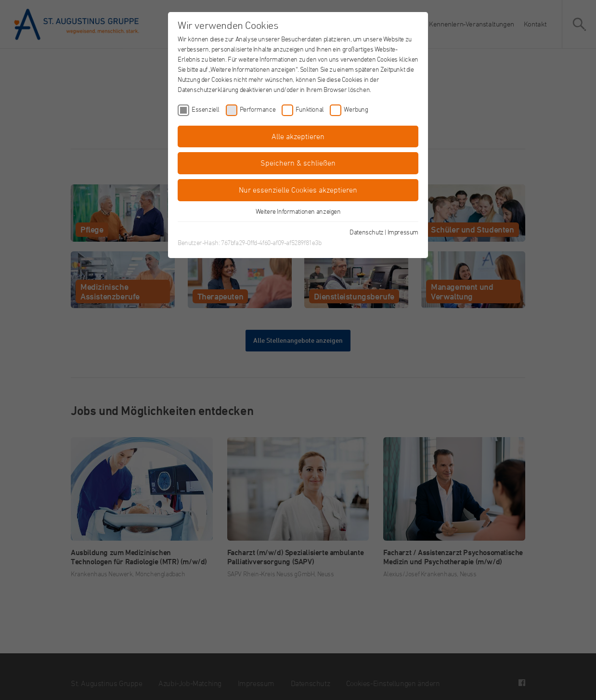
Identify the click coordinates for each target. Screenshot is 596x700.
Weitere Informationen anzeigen (298, 211)
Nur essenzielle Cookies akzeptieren (298, 190)
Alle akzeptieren (298, 136)
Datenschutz (367, 232)
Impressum (403, 232)
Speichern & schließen (298, 163)
